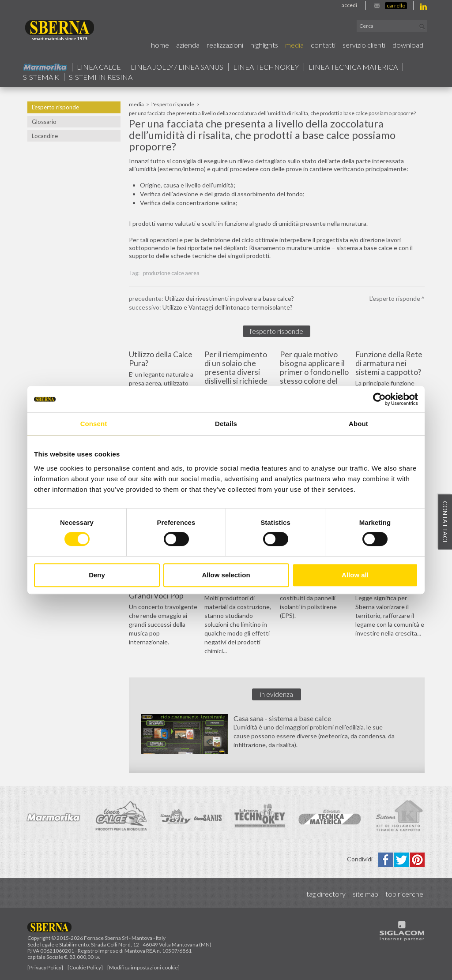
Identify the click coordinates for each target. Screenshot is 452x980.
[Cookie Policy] (85, 967)
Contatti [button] (323, 45)
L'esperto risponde (55, 107)
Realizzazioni (225, 45)
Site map (365, 894)
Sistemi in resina (101, 77)
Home (160, 45)
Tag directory (326, 894)
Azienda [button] (188, 45)
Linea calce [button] (99, 67)
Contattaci (445, 522)
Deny (97, 575)
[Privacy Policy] (45, 967)
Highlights (264, 45)
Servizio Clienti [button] (364, 45)
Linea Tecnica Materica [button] (353, 67)
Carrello (396, 6)
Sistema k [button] (41, 77)
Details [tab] (226, 424)
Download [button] (408, 45)
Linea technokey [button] (266, 67)
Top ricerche (404, 894)
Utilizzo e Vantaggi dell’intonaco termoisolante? (228, 307)
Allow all (355, 575)
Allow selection (226, 575)
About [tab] (358, 424)
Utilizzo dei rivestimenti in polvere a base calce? (229, 298)
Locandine (45, 136)
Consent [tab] (94, 424)
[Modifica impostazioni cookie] (143, 967)
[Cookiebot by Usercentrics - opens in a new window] (379, 399)
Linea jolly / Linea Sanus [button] (177, 67)
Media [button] (294, 45)
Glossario (44, 122)
